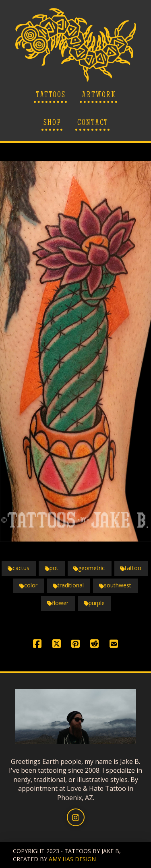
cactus (19, 568)
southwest (115, 585)
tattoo (131, 568)
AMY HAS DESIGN (72, 859)
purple (94, 603)
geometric (89, 568)
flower (58, 603)
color (28, 585)
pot (52, 568)
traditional (68, 585)
